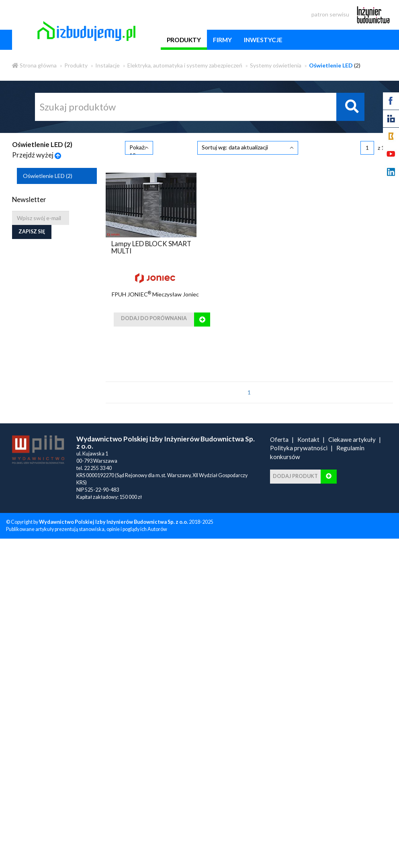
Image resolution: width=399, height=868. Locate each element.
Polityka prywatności (299, 448)
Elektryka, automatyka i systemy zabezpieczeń (185, 65)
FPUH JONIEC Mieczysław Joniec (155, 294)
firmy (222, 40)
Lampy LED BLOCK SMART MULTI (151, 247)
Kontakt (308, 439)
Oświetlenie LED (48, 176)
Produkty (76, 65)
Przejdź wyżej (37, 155)
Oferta (279, 439)
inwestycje (263, 40)
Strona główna (34, 65)
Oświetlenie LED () (42, 144)
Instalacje (107, 65)
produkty (184, 40)
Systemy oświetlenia (276, 65)
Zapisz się (32, 232)
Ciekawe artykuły (352, 439)
